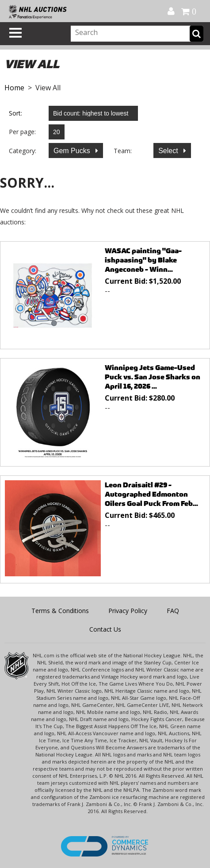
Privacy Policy (128, 611)
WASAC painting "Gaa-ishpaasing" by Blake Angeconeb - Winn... (143, 260)
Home (14, 88)
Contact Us (105, 629)
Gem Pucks (73, 151)
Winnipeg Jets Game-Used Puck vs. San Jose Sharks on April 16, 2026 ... (153, 377)
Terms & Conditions (60, 611)
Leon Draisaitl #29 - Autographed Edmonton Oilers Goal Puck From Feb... (151, 494)
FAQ (173, 611)
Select (169, 151)
